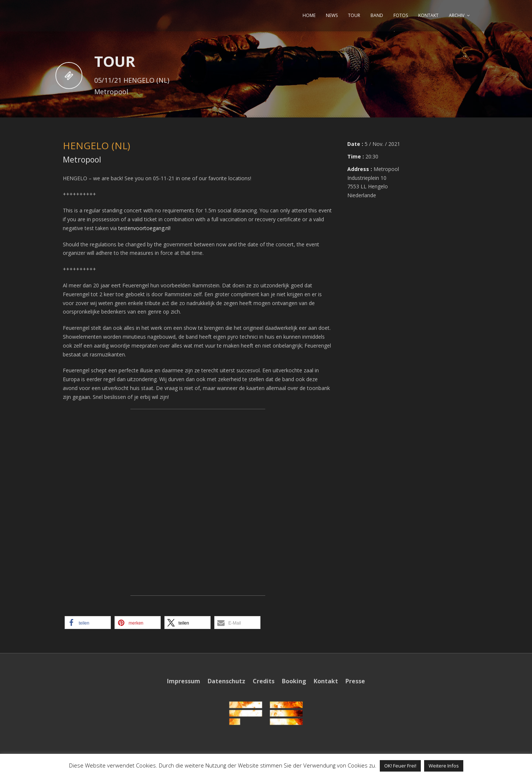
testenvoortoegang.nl (144, 228)
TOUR (354, 15)
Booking (294, 681)
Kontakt (326, 681)
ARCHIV (457, 15)
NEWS (332, 15)
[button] (88, 623)
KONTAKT (428, 15)
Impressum (184, 681)
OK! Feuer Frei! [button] (400, 766)
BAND (377, 15)
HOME (309, 15)
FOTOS (401, 15)
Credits (264, 681)
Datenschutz (226, 681)
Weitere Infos (444, 766)
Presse (355, 681)
